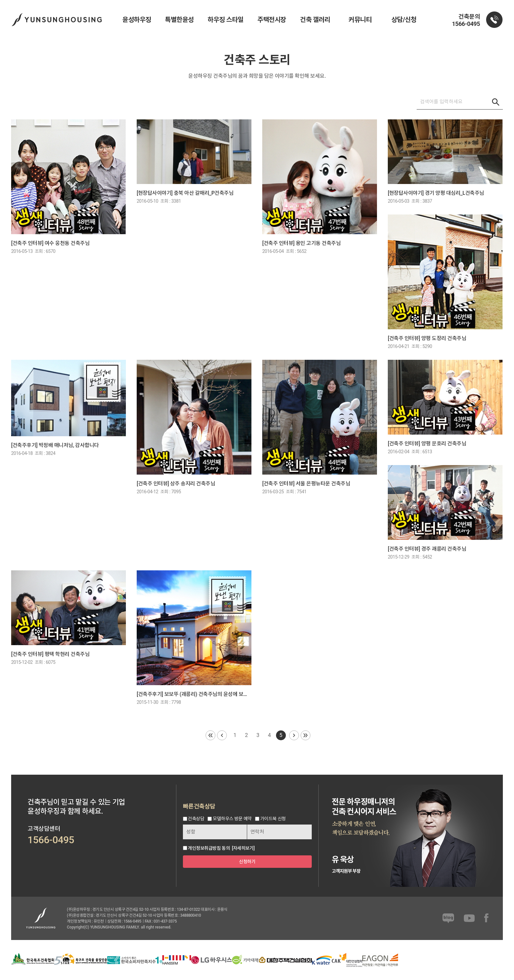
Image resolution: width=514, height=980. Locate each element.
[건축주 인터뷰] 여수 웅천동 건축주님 (50, 243)
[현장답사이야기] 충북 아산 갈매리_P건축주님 (185, 193)
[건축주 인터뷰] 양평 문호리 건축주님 (427, 444)
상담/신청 (404, 20)
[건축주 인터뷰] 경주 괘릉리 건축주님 (427, 549)
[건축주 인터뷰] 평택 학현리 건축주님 (50, 654)
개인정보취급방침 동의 (209, 848)
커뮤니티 (360, 20)
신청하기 (247, 862)
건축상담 (196, 819)
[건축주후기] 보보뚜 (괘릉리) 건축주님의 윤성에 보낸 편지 (194, 694)
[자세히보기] (243, 848)
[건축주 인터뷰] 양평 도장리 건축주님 (427, 338)
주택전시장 (272, 20)
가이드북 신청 (273, 819)
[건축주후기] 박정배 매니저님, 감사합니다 (55, 445)
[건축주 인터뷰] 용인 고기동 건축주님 (301, 243)
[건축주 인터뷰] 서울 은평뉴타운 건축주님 (306, 484)
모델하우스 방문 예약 (232, 819)
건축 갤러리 (315, 20)
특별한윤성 (179, 20)
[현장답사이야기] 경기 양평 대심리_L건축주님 (436, 193)
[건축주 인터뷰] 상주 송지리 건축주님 (176, 484)
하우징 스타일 (225, 20)
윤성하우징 (137, 20)
